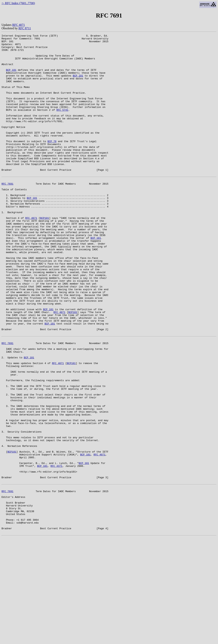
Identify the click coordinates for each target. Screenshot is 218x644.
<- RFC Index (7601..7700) (18, 3)
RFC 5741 (62, 125)
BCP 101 (11, 77)
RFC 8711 (25, 28)
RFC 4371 (56, 550)
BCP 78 (52, 163)
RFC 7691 (7, 213)
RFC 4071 (18, 25)
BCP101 (45, 254)
